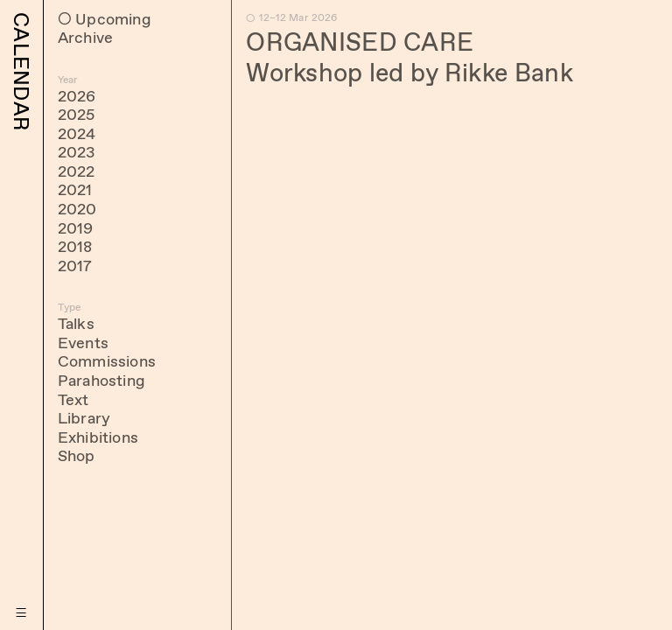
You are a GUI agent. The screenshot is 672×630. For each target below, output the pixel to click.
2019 (76, 228)
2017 (75, 266)
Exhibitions (98, 437)
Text (73, 400)
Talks (76, 324)
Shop (77, 456)
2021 (75, 190)
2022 (77, 171)
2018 (75, 247)
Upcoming (113, 19)
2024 (77, 134)
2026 (77, 96)
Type (69, 307)
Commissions (107, 361)
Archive (85, 38)
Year (68, 80)
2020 (77, 209)
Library (84, 418)
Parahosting (101, 381)
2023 (77, 152)
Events (83, 343)
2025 (77, 115)
